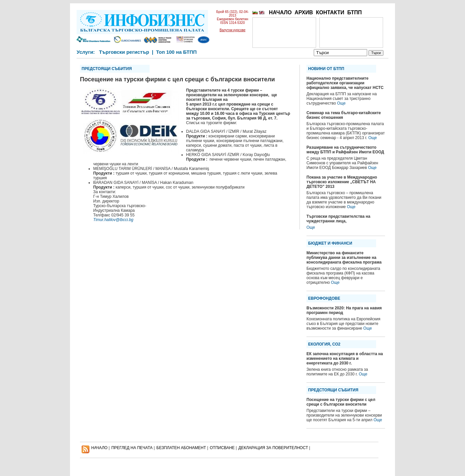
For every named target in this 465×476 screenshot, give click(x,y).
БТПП (355, 12)
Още (341, 103)
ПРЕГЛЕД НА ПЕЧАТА (132, 448)
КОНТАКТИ (330, 12)
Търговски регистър (124, 52)
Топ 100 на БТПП (177, 52)
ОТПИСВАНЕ (222, 448)
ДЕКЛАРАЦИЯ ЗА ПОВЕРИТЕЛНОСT (273, 448)
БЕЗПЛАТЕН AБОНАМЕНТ (181, 448)
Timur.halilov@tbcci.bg (113, 220)
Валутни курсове (232, 30)
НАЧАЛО (280, 12)
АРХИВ (304, 12)
